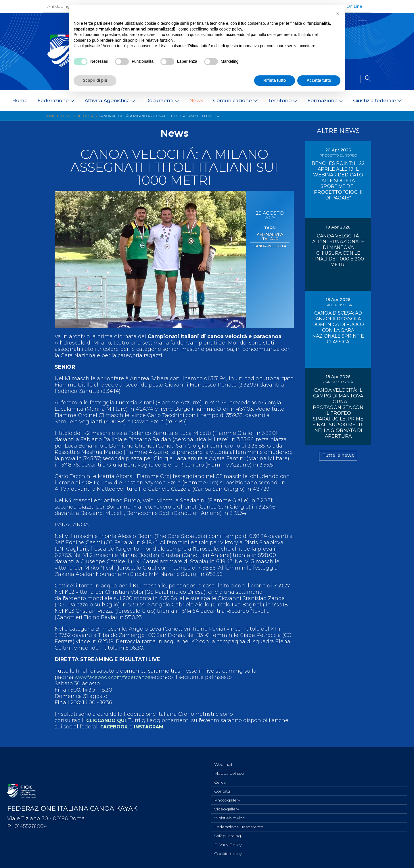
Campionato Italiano (270, 234)
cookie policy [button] (231, 29)
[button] (338, 14)
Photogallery (227, 796)
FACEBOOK (116, 727)
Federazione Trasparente (239, 825)
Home (20, 100)
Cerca (220, 777)
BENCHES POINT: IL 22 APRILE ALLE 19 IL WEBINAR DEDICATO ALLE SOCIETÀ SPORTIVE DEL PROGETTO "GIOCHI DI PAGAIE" (338, 181)
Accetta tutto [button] (319, 80)
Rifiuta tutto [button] (275, 80)
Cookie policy (228, 853)
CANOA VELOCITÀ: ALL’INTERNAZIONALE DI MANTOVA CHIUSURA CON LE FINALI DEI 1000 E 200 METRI (338, 250)
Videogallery (227, 806)
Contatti (222, 787)
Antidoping (59, 6)
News (196, 100)
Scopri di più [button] (95, 80)
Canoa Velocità (270, 240)
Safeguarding (228, 834)
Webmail (223, 758)
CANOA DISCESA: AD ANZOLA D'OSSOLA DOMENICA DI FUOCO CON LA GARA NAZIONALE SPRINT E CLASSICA (338, 327)
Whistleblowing (230, 815)
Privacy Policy (228, 844)
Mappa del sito (229, 768)
